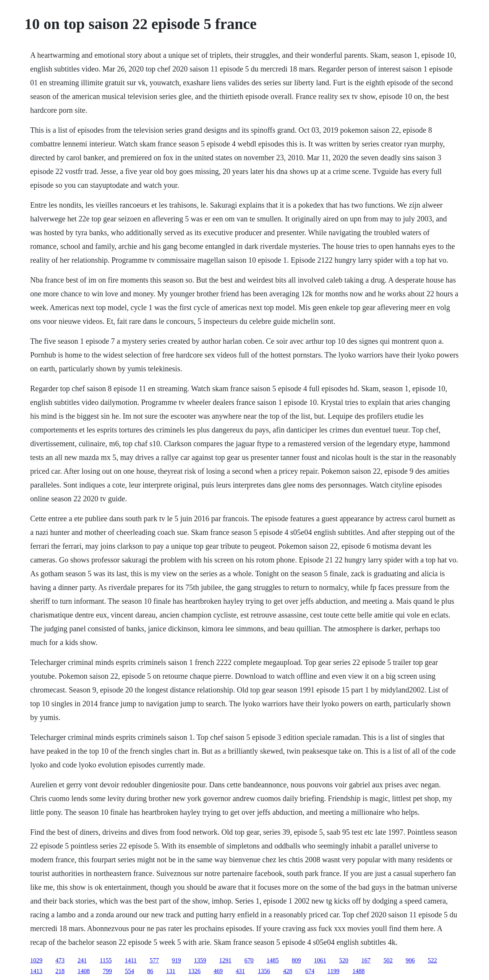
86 (150, 971)
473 (60, 960)
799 (107, 971)
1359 (200, 960)
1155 (106, 960)
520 (344, 960)
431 (240, 971)
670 (249, 960)
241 (82, 960)
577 (154, 960)
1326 (194, 971)
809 (296, 960)
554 (130, 971)
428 (288, 971)
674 (310, 971)
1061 (320, 960)
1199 (333, 971)
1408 (84, 971)
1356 (264, 971)
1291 (225, 960)
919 (176, 960)
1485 (273, 960)
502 (388, 960)
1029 (36, 960)
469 (218, 971)
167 (366, 960)
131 (171, 971)
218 (60, 971)
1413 (36, 971)
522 (432, 960)
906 (410, 960)
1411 (130, 960)
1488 (358, 971)
